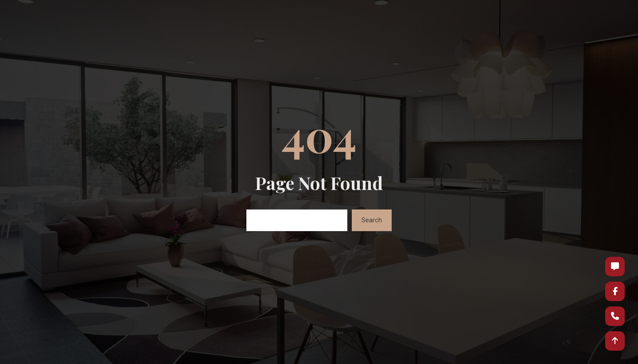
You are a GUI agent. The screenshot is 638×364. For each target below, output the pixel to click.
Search (372, 220)
